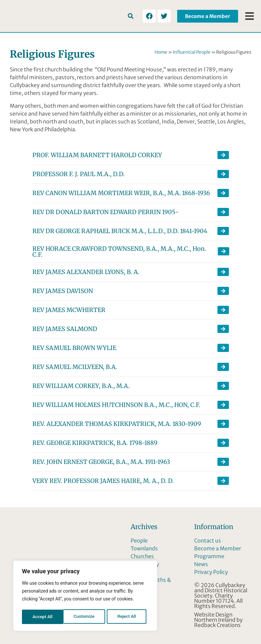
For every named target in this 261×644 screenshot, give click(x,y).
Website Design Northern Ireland (215, 617)
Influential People (192, 52)
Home (161, 52)
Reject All (86, 617)
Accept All (128, 617)
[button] (130, 16)
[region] (85, 597)
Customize (43, 617)
